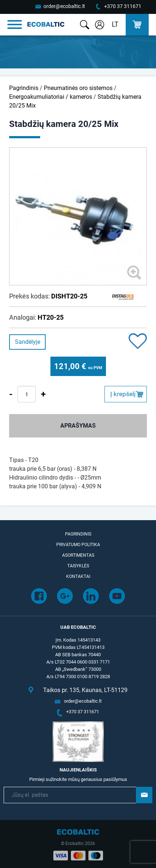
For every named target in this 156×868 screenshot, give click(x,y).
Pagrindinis (24, 88)
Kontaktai (78, 576)
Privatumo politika (78, 545)
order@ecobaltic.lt (64, 6)
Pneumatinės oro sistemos (78, 88)
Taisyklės (78, 566)
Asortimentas (78, 555)
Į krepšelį (123, 394)
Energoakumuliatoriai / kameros (51, 97)
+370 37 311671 (123, 6)
